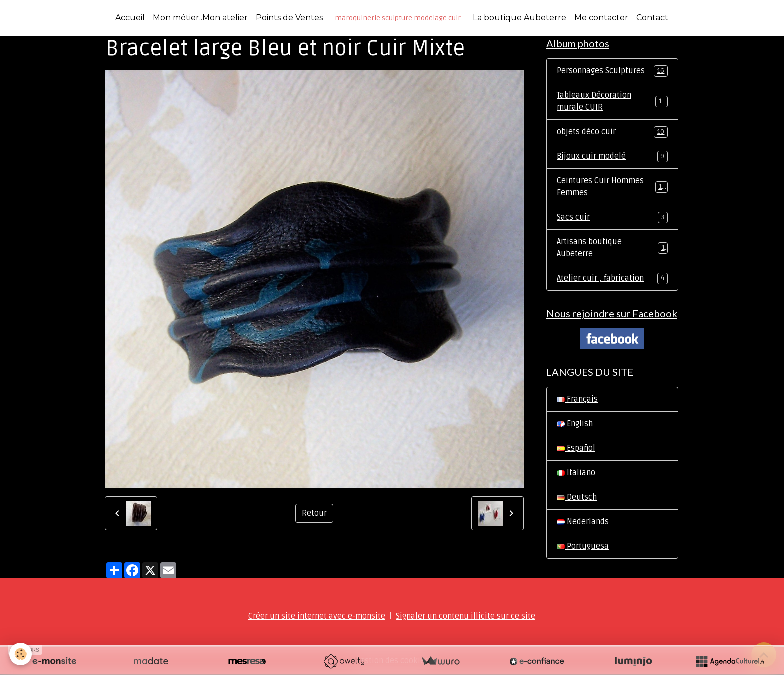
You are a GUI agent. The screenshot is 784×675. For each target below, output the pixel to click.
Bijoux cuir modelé (612, 157)
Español (576, 448)
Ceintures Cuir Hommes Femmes (612, 187)
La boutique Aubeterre (520, 18)
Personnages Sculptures (612, 71)
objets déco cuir (612, 132)
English (575, 424)
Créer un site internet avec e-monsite (317, 616)
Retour (314, 513)
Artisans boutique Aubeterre (612, 248)
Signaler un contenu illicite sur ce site (466, 616)
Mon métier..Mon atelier (200, 18)
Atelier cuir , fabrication (612, 279)
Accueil (130, 18)
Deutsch (577, 497)
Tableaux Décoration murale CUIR (612, 101)
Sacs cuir (612, 218)
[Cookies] (21, 654)
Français (577, 399)
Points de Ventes (289, 18)
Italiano (576, 473)
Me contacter (601, 18)
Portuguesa (583, 546)
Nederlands (583, 522)
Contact (652, 18)
